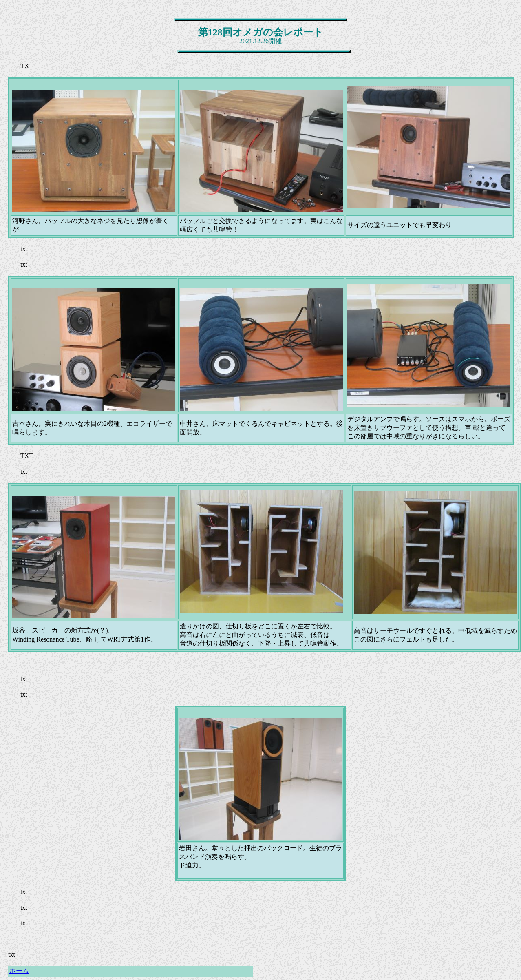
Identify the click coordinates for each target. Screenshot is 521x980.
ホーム (19, 971)
